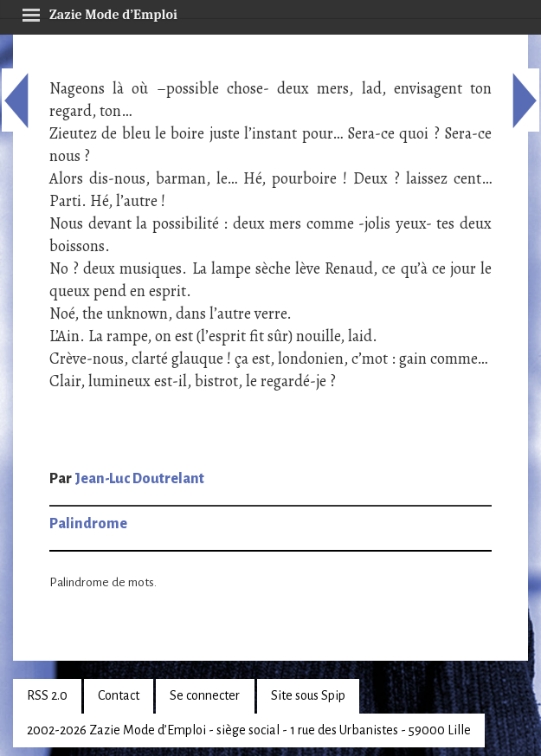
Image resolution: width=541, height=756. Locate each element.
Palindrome (88, 524)
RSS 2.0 (47, 695)
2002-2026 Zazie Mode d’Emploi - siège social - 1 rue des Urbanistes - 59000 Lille (249, 730)
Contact (119, 695)
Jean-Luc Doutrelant (139, 479)
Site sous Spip (308, 695)
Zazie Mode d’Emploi (100, 12)
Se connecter (205, 695)
